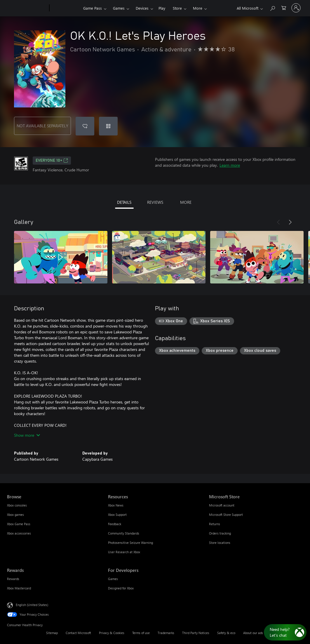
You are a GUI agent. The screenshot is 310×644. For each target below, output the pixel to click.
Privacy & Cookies (112, 633)
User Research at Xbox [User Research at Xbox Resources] (124, 552)
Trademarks (166, 633)
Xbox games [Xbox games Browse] (15, 515)
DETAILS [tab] (124, 202)
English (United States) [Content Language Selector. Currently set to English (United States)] (32, 605)
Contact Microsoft (78, 633)
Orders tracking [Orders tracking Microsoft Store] (220, 533)
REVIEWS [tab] (155, 202)
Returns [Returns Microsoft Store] (215, 524)
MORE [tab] (186, 202)
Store (177, 8)
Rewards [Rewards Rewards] (13, 579)
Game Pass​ (93, 8)
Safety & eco (226, 633)
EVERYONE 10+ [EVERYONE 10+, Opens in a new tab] (52, 161)
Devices (142, 8)
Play (162, 8)
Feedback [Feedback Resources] (115, 524)
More (198, 8)
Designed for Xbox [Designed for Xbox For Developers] (121, 588)
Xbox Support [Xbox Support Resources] (117, 515)
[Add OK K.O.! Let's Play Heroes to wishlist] (85, 126)
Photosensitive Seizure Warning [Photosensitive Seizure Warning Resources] (130, 543)
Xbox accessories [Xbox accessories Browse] (19, 533)
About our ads (253, 633)
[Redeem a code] (108, 126)
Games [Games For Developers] (113, 579)
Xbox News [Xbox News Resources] (116, 505)
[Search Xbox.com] (272, 7)
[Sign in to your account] (296, 8)
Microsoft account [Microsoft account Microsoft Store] (222, 505)
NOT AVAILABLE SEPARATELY (42, 126)
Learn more (230, 165)
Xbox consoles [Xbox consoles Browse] (17, 505)
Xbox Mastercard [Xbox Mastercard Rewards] (19, 588)
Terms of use (141, 633)
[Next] (290, 222)
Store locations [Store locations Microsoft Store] (220, 543)
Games (119, 8)
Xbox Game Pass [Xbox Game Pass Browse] (19, 524)
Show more (27, 435)
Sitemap (52, 633)
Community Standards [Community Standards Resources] (124, 533)
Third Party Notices (196, 633)
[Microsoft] (27, 8)
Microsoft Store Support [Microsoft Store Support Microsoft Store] (226, 515)
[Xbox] (66, 8)
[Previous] (278, 222)
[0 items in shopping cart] (284, 7)
